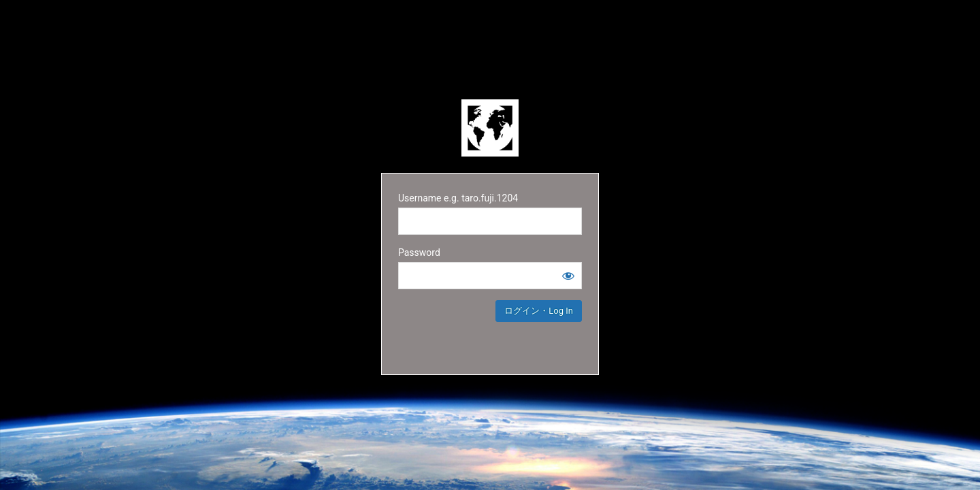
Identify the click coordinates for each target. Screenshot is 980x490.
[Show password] (568, 276)
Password (419, 252)
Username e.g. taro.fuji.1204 (458, 198)
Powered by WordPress (490, 128)
